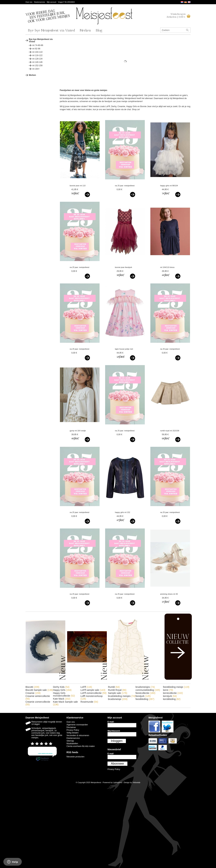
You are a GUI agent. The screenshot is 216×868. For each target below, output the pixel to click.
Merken (85, 30)
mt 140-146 (37, 62)
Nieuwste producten (75, 757)
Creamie (33, 693)
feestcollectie (145, 693)
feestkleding (145, 699)
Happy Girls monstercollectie (64, 694)
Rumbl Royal (117, 690)
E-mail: (111, 722)
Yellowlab (136, 782)
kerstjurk (170, 696)
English (189, 2)
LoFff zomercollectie (93, 693)
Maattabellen (72, 744)
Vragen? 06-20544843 (66, 2)
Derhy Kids (61, 687)
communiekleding (148, 690)
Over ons (29, 2)
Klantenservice (40, 2)
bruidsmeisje (118, 699)
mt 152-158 (37, 66)
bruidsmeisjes (145, 687)
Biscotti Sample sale (39, 690)
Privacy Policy (73, 730)
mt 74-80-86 (38, 45)
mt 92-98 (36, 49)
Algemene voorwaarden (77, 725)
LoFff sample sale (93, 690)
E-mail (111, 754)
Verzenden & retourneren (78, 735)
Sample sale (118, 693)
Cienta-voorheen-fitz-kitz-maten (81, 746)
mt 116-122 (37, 55)
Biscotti (32, 687)
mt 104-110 (37, 52)
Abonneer (117, 764)
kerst (168, 690)
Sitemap (70, 741)
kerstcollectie (173, 693)
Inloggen (117, 741)
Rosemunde (89, 702)
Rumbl (114, 687)
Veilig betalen (72, 733)
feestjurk (143, 696)
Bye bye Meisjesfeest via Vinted (51, 30)
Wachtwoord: (114, 731)
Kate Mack (62, 699)
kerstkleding (172, 699)
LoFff (86, 687)
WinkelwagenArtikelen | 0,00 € (176, 15)
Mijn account (51, 2)
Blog (99, 30)
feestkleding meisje (176, 687)
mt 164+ (36, 69)
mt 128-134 (37, 59)
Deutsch (186, 2)
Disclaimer (71, 727)
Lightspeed (118, 782)
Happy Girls (62, 690)
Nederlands (182, 2)
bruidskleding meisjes (122, 696)
